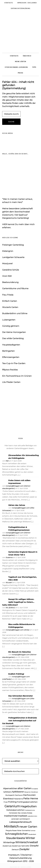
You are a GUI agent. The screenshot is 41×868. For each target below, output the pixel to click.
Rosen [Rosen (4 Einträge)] (14, 830)
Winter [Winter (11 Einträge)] (30, 838)
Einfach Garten (10, 301)
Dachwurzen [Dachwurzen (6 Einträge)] (29, 795)
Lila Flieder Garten (11, 382)
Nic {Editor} (10, 608)
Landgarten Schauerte (13, 257)
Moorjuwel (7, 264)
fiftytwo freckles (10, 370)
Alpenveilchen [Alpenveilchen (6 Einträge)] (10, 789)
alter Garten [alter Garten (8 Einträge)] (25, 788)
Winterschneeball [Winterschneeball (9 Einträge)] (27, 842)
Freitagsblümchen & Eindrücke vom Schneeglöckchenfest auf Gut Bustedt (20, 721)
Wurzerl (9, 583)
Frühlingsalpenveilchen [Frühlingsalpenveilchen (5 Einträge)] (27, 802)
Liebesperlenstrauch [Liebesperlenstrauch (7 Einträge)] (20, 822)
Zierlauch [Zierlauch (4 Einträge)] (15, 850)
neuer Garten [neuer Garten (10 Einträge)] (28, 827)
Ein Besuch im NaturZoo (20, 652)
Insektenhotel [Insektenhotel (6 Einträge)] (11, 816)
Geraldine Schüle (11, 270)
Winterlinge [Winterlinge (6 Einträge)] (9, 842)
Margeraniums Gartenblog (20, 32)
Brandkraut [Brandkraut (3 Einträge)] (35, 792)
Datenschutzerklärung (20, 858)
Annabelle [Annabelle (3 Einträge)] (35, 789)
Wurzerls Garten (10, 307)
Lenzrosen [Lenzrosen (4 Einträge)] (15, 819)
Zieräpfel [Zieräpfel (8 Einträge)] (24, 849)
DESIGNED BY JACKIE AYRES (20, 867)
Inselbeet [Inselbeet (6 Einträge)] (23, 816)
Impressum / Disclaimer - (21, 855)
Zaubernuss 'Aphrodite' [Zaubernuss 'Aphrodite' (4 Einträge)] (21, 846)
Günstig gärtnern (11, 326)
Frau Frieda (8, 295)
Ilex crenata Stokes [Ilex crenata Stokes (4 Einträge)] (25, 813)
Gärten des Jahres (17, 505)
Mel (7, 461)
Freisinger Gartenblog (13, 245)
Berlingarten (8, 351)
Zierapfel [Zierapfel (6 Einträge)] (34, 846)
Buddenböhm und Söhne (15, 313)
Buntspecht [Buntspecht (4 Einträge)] (10, 795)
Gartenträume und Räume (15, 288)
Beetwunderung (10, 282)
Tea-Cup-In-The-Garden (14, 363)
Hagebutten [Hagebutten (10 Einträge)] (29, 806)
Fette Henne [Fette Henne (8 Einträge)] (31, 798)
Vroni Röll (7, 276)
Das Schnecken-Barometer (21, 696)
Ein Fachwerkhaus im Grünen (17, 376)
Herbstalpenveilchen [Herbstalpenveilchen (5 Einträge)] (15, 810)
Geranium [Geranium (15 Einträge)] (12, 806)
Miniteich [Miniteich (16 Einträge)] (11, 826)
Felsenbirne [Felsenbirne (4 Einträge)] (18, 799)
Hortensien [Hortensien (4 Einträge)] (13, 813)
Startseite (7, 103)
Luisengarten (9, 320)
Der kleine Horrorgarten (14, 332)
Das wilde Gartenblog (13, 338)
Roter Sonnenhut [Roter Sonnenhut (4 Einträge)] (24, 830)
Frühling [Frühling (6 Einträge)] (12, 802)
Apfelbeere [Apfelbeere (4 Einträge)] (7, 792)
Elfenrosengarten (11, 357)
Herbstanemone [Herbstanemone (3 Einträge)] (30, 810)
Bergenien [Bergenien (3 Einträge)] (28, 792)
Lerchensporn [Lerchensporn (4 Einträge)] (25, 819)
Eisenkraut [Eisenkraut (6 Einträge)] (8, 799)
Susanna (9, 557)
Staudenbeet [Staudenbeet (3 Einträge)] (32, 834)
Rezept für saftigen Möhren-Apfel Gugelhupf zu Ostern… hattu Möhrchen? (18, 602)
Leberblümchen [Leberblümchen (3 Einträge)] (32, 816)
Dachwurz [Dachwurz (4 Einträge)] (19, 795)
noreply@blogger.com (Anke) (17, 630)
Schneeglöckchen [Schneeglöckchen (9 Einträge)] (16, 834)
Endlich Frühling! (16, 674)
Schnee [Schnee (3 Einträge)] (33, 831)
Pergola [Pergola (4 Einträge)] (9, 830)
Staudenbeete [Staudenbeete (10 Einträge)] (16, 838)
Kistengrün (8, 251)
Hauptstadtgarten (11, 345)
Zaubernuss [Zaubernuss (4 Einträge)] (7, 846)
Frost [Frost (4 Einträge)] (6, 802)
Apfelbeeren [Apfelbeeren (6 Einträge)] (18, 792)
